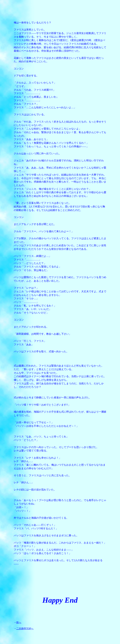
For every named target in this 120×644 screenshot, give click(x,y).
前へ (19, 622)
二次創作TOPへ (25, 628)
